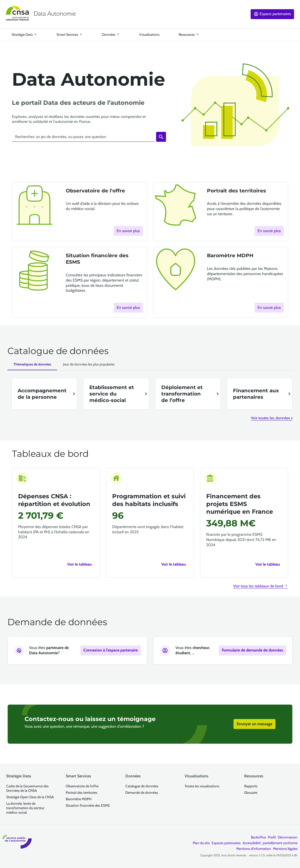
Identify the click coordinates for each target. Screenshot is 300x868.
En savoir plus (128, 231)
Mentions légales (285, 849)
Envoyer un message (251, 724)
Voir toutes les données (272, 418)
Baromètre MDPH (79, 799)
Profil (272, 837)
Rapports (251, 786)
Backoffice (258, 837)
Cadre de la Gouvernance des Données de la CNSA (27, 788)
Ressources (187, 35)
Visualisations (149, 35)
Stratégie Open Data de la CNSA (30, 797)
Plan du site (201, 843)
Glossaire (251, 793)
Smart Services (67, 35)
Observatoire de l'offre (82, 786)
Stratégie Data (22, 35)
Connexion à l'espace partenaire (111, 650)
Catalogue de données (142, 786)
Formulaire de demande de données (252, 650)
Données (109, 35)
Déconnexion (288, 837)
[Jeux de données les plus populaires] (89, 364)
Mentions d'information (254, 849)
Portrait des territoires (82, 793)
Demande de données (142, 793)
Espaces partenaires (226, 843)
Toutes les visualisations (202, 786)
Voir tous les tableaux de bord (261, 586)
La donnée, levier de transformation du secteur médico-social (25, 808)
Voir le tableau (80, 564)
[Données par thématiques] (32, 364)
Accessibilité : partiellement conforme (270, 843)
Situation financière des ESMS (88, 805)
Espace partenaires (275, 14)
